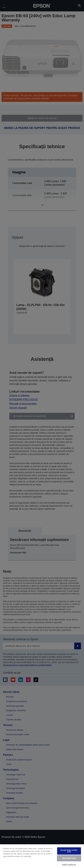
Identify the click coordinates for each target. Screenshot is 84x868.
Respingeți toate (69, 858)
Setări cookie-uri (69, 865)
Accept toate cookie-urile (69, 851)
